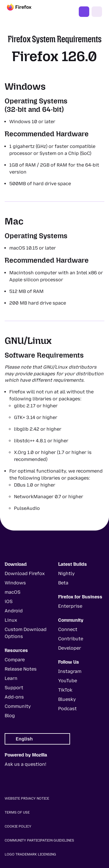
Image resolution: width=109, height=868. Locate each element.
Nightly (66, 573)
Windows (15, 583)
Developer (70, 648)
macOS (12, 592)
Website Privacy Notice (27, 798)
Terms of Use (17, 812)
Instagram (70, 671)
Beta (63, 583)
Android (14, 611)
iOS (9, 601)
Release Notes (21, 669)
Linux (11, 620)
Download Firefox (25, 573)
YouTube (68, 681)
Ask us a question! (25, 764)
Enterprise (70, 606)
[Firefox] (24, 12)
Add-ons (14, 697)
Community (18, 706)
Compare (15, 660)
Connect (68, 629)
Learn (11, 678)
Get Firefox (84, 12)
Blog (10, 716)
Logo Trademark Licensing (30, 854)
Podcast (67, 709)
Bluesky (67, 699)
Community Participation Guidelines (39, 840)
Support (14, 688)
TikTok (65, 690)
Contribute (71, 639)
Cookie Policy (18, 826)
